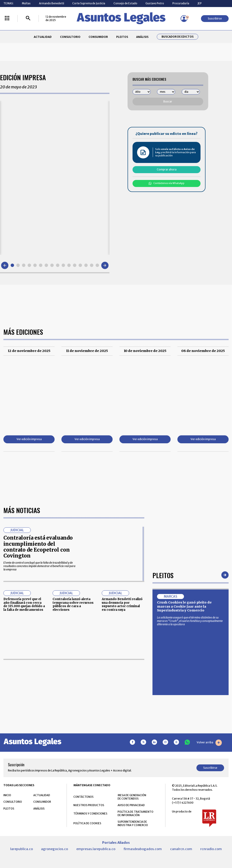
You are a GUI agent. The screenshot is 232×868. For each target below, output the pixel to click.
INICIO (7, 795)
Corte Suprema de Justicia (89, 3)
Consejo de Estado (125, 3)
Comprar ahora (167, 169)
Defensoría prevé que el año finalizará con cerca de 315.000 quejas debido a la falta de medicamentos (24, 604)
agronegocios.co (54, 849)
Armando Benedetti (52, 3)
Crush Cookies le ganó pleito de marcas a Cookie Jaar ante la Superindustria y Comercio (184, 606)
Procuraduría (181, 3)
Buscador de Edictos (178, 37)
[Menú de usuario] (184, 19)
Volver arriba (209, 743)
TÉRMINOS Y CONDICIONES (90, 813)
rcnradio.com (211, 849)
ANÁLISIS (142, 37)
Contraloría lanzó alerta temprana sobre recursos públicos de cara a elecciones (73, 604)
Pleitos (163, 575)
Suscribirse (215, 18)
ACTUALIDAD (43, 37)
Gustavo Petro (155, 3)
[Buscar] (28, 18)
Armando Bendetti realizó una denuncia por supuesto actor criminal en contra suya (122, 604)
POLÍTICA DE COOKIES (87, 823)
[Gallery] (55, 178)
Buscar (168, 101)
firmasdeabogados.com (143, 849)
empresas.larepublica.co (96, 849)
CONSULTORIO (70, 37)
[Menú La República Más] (7, 18)
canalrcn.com (181, 849)
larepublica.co (22, 849)
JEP (200, 3)
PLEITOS (122, 37)
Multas (26, 3)
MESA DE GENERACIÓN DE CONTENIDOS (132, 797)
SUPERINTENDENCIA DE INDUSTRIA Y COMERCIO (133, 823)
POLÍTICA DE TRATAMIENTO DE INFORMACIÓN (135, 813)
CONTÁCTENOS (83, 797)
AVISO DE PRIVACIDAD (131, 805)
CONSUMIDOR (98, 37)
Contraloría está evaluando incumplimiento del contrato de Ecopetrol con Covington (38, 547)
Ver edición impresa (29, 439)
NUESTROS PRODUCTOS (89, 805)
